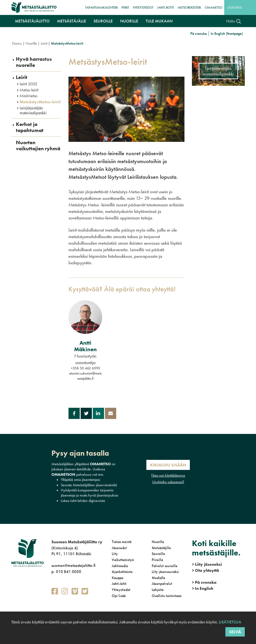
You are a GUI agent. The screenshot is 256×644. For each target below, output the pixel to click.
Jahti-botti (166, 7)
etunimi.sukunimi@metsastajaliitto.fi (85, 376)
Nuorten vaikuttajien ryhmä (38, 146)
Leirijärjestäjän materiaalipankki (33, 110)
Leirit (44, 43)
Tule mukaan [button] (159, 21)
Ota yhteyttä (206, 570)
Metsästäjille (161, 548)
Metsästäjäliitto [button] (32, 21)
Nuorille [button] (129, 21)
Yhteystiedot (143, 7)
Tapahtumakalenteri (101, 7)
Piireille (157, 560)
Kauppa (117, 578)
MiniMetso (29, 96)
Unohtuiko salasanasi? (168, 482)
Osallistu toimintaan (167, 596)
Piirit (125, 7)
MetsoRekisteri (189, 7)
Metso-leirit (29, 90)
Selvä (235, 632)
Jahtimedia (120, 566)
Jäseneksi (234, 7)
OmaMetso (214, 7)
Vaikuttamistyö (123, 560)
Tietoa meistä (122, 542)
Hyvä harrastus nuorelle (34, 62)
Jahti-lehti (119, 584)
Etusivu (17, 43)
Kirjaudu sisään (168, 465)
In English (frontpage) (227, 34)
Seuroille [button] (103, 21)
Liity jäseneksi (207, 564)
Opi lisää (119, 596)
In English (203, 588)
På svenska (198, 34)
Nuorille (31, 43)
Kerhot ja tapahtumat (30, 127)
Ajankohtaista (122, 572)
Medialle (159, 578)
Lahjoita (158, 590)
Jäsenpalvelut (162, 584)
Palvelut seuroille (165, 566)
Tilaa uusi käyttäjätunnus (168, 475)
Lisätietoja (230, 622)
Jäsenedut (119, 548)
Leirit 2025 (28, 84)
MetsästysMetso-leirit (40, 102)
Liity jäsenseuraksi (165, 572)
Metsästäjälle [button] (72, 21)
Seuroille (158, 554)
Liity (115, 554)
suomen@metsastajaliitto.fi (73, 565)
